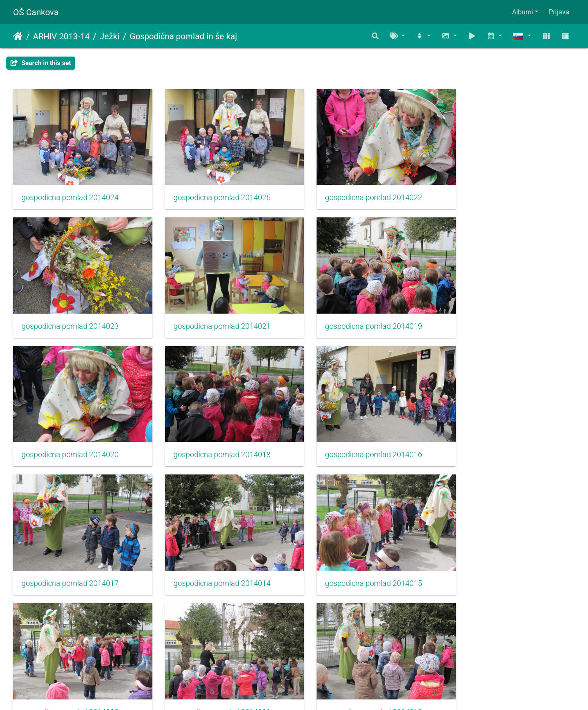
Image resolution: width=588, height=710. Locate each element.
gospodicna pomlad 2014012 (358, 561)
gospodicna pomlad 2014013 (70, 561)
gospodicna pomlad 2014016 (70, 438)
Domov (18, 36)
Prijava (559, 12)
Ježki (110, 36)
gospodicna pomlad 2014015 (501, 438)
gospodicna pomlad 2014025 (214, 192)
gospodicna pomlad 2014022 (358, 192)
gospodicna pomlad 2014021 (70, 315)
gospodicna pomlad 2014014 (358, 438)
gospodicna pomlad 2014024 (70, 192)
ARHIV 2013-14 (61, 36)
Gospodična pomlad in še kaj (183, 36)
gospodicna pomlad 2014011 (214, 561)
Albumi (523, 12)
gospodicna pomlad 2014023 (501, 192)
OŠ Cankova (36, 12)
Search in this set (41, 63)
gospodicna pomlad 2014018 (501, 315)
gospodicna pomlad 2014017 (214, 438)
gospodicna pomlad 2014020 (358, 315)
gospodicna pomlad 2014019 (214, 315)
